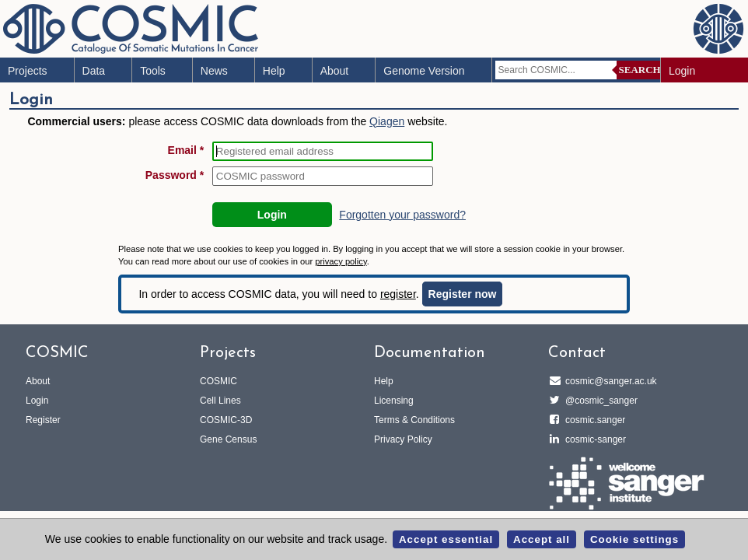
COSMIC (218, 381)
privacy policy (341, 261)
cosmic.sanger (593, 420)
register (398, 294)
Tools (153, 71)
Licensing (394, 401)
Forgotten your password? (402, 215)
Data (94, 71)
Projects (28, 71)
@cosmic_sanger (599, 401)
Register (43, 420)
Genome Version (424, 71)
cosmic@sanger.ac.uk (609, 381)
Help (274, 71)
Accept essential (446, 539)
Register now (463, 294)
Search (640, 70)
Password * (175, 175)
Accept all (542, 539)
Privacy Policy (403, 439)
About (335, 71)
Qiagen (387, 121)
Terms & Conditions (414, 420)
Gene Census (228, 439)
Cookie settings (634, 539)
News (214, 71)
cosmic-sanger (593, 439)
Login (682, 71)
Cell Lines (220, 401)
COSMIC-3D (226, 420)
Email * (186, 150)
